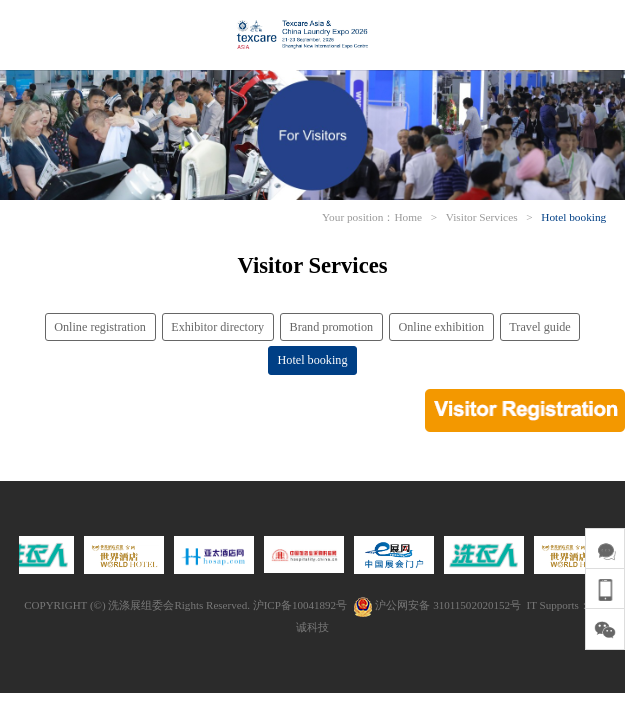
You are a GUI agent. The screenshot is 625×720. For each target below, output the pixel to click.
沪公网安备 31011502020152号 (437, 605)
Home (408, 217)
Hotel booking (573, 217)
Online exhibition (441, 327)
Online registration (100, 327)
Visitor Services (482, 217)
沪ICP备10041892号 (300, 605)
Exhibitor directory (217, 327)
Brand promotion (332, 327)
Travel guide (539, 327)
